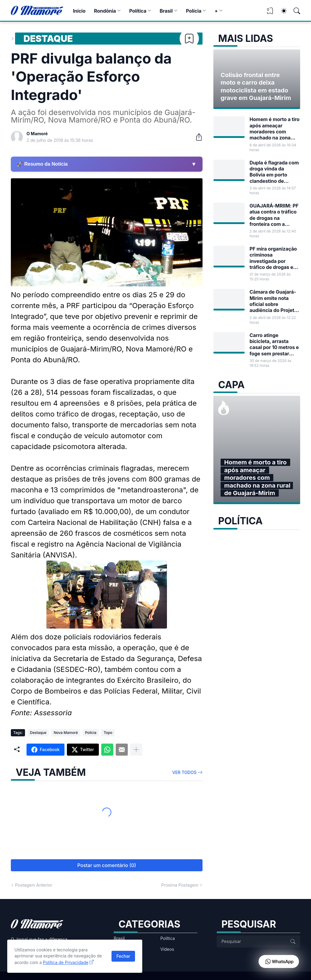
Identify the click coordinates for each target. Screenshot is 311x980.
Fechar (123, 956)
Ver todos (185, 772)
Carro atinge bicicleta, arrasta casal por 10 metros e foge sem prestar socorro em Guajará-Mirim (274, 344)
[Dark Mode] (281, 11)
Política (138, 11)
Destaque (48, 39)
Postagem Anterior (34, 885)
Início (79, 11)
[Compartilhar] (196, 137)
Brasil (166, 11)
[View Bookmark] (270, 13)
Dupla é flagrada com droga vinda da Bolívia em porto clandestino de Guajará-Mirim (274, 172)
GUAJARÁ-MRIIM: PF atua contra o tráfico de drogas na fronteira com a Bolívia (274, 215)
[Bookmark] (189, 39)
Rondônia (105, 11)
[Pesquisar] (294, 11)
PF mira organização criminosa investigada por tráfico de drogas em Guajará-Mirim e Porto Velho (273, 258)
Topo (108, 733)
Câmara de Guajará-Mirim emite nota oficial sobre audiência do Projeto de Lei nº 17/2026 (273, 301)
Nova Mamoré (66, 733)
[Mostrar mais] (136, 750)
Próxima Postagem (180, 885)
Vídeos (167, 949)
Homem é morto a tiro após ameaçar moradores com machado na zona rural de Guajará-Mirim (275, 128)
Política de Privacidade (66, 962)
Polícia (194, 11)
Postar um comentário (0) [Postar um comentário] (107, 865)
